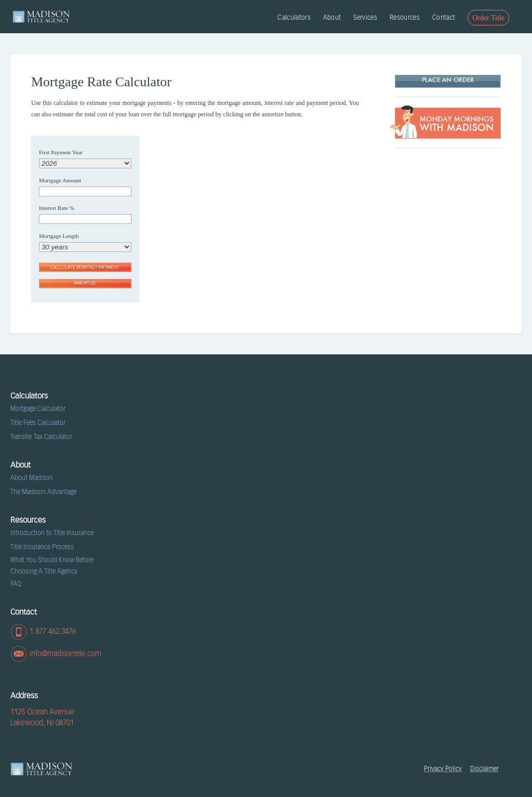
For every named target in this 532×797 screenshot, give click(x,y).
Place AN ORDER (448, 81)
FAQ (16, 584)
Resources (405, 18)
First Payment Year (61, 152)
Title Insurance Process (42, 547)
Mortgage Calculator (38, 409)
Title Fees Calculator (38, 423)
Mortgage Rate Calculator (101, 82)
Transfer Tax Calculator (41, 437)
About (332, 18)
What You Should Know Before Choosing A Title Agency (52, 566)
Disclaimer (484, 769)
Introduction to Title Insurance (52, 533)
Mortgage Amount (60, 180)
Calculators (294, 18)
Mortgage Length (59, 236)
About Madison (32, 478)
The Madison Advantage (43, 492)
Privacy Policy (443, 769)
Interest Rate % (57, 208)
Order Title (488, 18)
